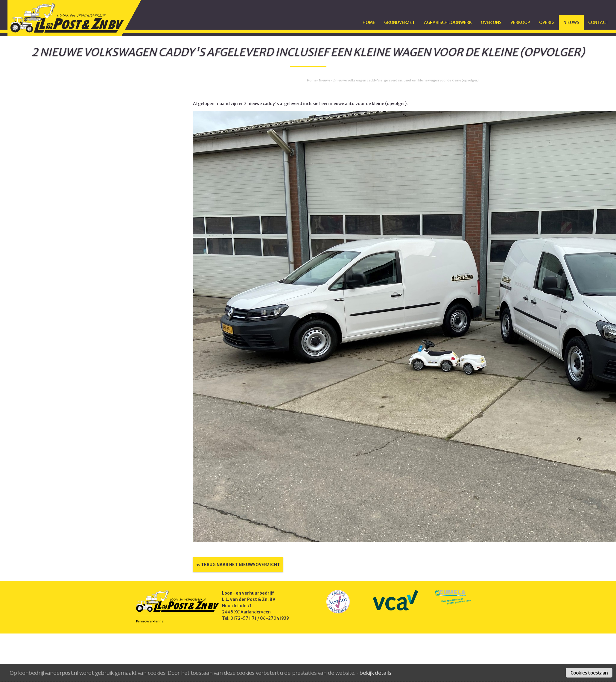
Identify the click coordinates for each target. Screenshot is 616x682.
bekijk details (375, 673)
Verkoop (520, 22)
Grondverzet (400, 22)
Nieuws (571, 22)
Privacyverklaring (150, 621)
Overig (547, 22)
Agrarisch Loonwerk (448, 22)
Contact (598, 22)
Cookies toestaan (589, 673)
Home (369, 22)
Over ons (491, 22)
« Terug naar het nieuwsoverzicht (238, 565)
